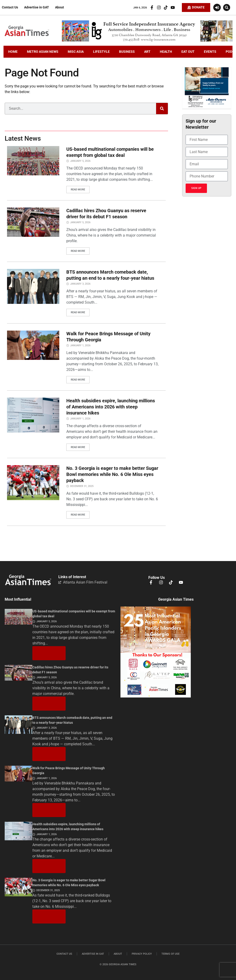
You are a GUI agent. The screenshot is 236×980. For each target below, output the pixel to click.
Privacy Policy (142, 954)
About (60, 7)
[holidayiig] (207, 107)
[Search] (162, 109)
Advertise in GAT (37, 7)
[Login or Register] (217, 8)
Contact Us (10, 7)
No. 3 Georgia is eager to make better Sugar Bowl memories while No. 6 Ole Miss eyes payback (112, 474)
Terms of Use (170, 954)
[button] (227, 8)
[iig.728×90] (147, 40)
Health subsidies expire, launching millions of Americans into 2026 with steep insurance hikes (111, 407)
